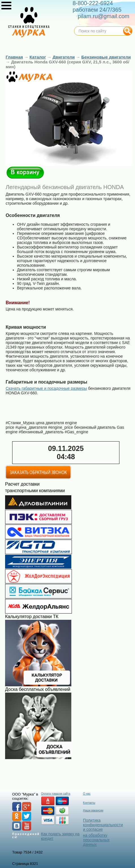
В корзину (25, 173)
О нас (87, 794)
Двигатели (64, 57)
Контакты (89, 803)
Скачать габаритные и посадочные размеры (46, 388)
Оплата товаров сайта (56, 794)
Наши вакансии (93, 810)
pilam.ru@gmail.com (103, 16)
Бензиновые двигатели (106, 57)
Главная (14, 57)
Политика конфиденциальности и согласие (103, 825)
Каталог (38, 57)
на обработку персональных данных (96, 840)
